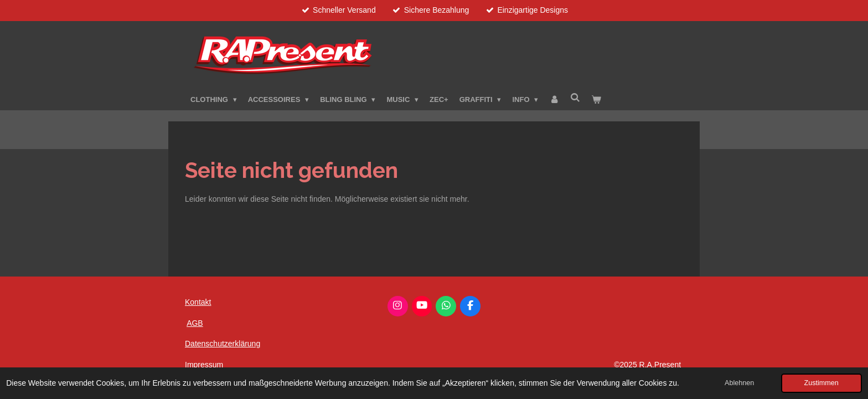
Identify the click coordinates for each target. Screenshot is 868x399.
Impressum (204, 365)
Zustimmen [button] (821, 383)
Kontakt (198, 302)
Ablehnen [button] (739, 383)
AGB (195, 323)
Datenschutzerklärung (223, 344)
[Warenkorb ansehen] (597, 100)
